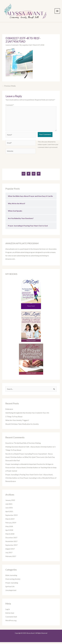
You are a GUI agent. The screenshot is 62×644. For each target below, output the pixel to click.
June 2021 (9, 510)
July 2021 (9, 506)
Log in (8, 611)
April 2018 (9, 532)
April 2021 (9, 513)
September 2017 (11, 547)
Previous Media (9, 88)
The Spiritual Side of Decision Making (27, 445)
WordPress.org (11, 622)
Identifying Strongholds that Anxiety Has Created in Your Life (27, 415)
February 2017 (11, 558)
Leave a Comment (12, 47)
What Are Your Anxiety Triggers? (17, 422)
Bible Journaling (11, 577)
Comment (10, 107)
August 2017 (10, 551)
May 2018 (9, 528)
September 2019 (11, 517)
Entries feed (10, 615)
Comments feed (11, 619)
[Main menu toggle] (59, 12)
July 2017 (9, 554)
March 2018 (10, 536)
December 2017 (11, 539)
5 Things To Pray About (14, 418)
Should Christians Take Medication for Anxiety (22, 426)
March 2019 (10, 521)
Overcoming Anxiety (13, 581)
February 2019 (11, 524)
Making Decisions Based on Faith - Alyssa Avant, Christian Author (29, 449)
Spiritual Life (10, 588)
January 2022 (10, 502)
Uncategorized (11, 592)
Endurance (9, 411)
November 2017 (11, 543)
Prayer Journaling (12, 585)
